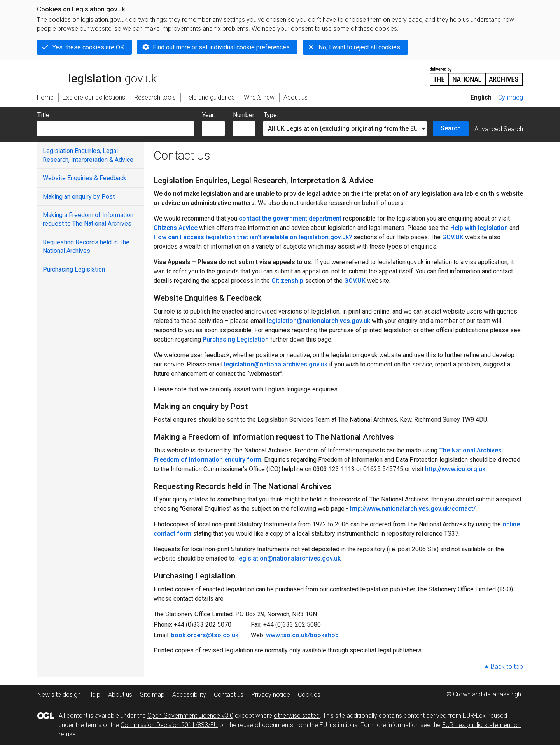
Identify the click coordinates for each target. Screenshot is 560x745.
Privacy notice (271, 695)
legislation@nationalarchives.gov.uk (318, 321)
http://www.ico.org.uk (455, 469)
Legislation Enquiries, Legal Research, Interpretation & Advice (88, 155)
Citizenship (287, 281)
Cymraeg (511, 97)
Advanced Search (499, 129)
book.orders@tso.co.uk (205, 635)
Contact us (229, 695)
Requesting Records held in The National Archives (86, 246)
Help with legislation (479, 228)
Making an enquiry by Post (79, 197)
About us (120, 695)
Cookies (309, 695)
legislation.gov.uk (97, 76)
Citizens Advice (176, 228)
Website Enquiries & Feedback (85, 178)
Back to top (507, 667)
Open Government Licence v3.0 (190, 716)
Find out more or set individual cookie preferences (221, 47)
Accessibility (189, 695)
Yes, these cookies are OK (88, 47)
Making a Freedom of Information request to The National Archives (88, 219)
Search (451, 128)
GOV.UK (453, 237)
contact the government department (290, 218)
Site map (152, 695)
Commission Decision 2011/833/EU (169, 725)
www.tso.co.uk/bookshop (302, 635)
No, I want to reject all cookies (359, 47)
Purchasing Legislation (74, 269)
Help (94, 695)
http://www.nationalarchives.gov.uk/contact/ (413, 509)
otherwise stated (297, 716)
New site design (59, 695)
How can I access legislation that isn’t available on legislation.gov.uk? (253, 237)
